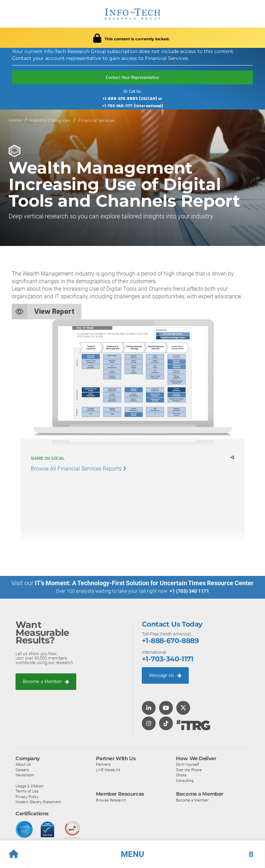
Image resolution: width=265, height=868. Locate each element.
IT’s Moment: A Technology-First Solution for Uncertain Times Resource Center (144, 583)
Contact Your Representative (132, 77)
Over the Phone (189, 769)
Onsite (181, 775)
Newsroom (25, 775)
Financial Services (96, 120)
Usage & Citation (30, 786)
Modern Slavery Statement (38, 802)
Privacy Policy (27, 796)
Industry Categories (50, 120)
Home (15, 120)
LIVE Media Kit (108, 769)
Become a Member (46, 681)
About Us (23, 764)
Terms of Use (27, 791)
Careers (22, 769)
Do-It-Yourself (188, 764)
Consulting (185, 780)
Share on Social (51, 458)
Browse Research (111, 800)
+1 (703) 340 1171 (189, 591)
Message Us (165, 675)
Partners (103, 764)
